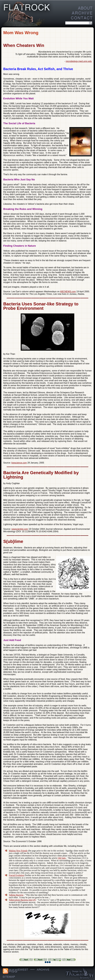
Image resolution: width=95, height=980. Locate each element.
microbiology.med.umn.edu (79, 61)
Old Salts (62, 858)
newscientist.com (20, 529)
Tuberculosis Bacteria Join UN (22, 900)
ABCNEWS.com (68, 292)
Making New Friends (18, 851)
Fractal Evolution (16, 875)
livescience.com (19, 463)
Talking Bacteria (16, 895)
